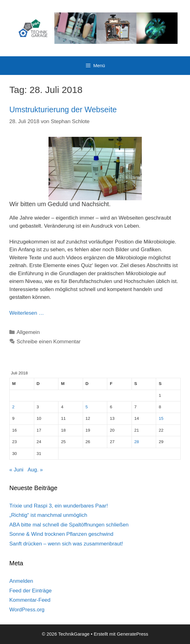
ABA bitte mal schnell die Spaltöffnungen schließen (69, 525)
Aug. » (35, 470)
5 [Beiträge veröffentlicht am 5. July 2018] (87, 407)
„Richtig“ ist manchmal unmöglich (48, 515)
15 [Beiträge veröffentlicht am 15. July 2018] (161, 418)
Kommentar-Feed (30, 600)
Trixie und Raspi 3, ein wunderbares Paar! (59, 506)
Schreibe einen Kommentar (49, 342)
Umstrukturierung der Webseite (63, 109)
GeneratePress (133, 634)
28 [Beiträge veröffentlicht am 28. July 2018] (137, 442)
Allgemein (28, 332)
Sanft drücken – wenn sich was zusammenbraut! (66, 544)
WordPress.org (27, 610)
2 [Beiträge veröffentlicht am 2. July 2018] (13, 407)
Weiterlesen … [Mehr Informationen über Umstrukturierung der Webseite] (27, 313)
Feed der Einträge (30, 591)
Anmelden (21, 581)
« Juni (16, 470)
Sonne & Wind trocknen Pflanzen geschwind (61, 534)
